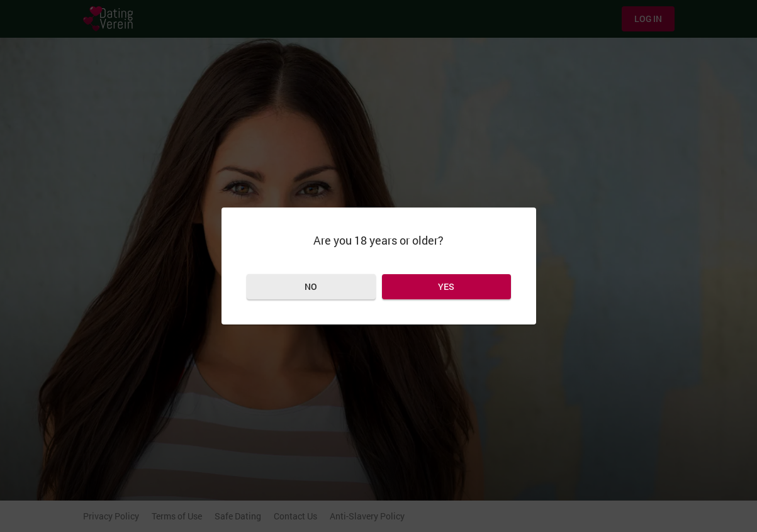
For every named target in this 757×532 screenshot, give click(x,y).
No (311, 286)
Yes (446, 286)
